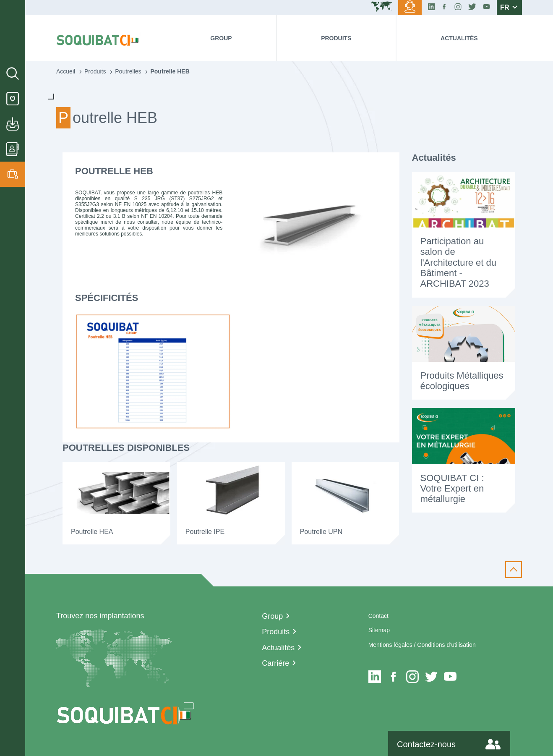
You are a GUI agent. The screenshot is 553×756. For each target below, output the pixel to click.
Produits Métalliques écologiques (462, 381)
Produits (336, 38)
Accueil (66, 71)
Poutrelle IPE (205, 532)
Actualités (459, 38)
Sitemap (379, 630)
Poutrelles (128, 71)
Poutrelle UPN (321, 532)
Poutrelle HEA (92, 532)
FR (509, 7)
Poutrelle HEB (170, 71)
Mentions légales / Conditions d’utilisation (422, 645)
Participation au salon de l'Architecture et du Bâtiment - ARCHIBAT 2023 (459, 262)
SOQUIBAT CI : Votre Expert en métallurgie (452, 489)
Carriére (275, 663)
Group (221, 38)
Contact (378, 616)
